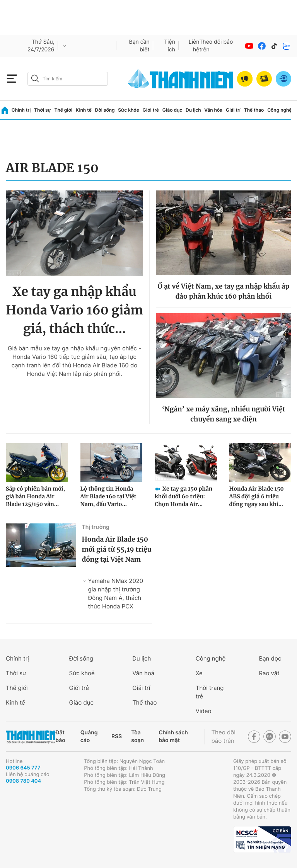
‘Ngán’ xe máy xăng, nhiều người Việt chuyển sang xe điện (224, 414)
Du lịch (193, 110)
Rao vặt (269, 673)
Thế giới (63, 110)
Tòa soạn (137, 736)
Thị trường (96, 527)
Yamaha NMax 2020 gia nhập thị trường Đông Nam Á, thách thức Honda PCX (116, 594)
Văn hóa (213, 110)
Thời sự (43, 110)
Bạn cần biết (139, 46)
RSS (117, 736)
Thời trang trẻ (210, 692)
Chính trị (21, 110)
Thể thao (254, 110)
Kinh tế (84, 110)
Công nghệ (279, 110)
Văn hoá (143, 673)
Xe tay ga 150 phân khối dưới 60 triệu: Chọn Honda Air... (183, 496)
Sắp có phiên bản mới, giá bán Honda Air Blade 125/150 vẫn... (35, 496)
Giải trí (233, 110)
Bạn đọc (270, 658)
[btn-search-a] (35, 79)
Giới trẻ (151, 110)
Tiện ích (170, 46)
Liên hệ (194, 46)
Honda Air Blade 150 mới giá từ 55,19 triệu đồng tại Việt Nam (117, 549)
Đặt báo (60, 736)
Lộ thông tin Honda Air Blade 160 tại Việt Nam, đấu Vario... (108, 496)
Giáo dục (172, 110)
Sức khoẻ (82, 673)
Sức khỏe (128, 110)
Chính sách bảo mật (173, 736)
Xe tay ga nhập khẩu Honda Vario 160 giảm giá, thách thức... (74, 310)
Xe (199, 673)
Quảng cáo (89, 736)
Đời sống (105, 110)
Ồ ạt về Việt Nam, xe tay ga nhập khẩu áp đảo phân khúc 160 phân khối (224, 291)
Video (204, 711)
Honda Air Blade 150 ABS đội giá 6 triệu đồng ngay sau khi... (257, 496)
